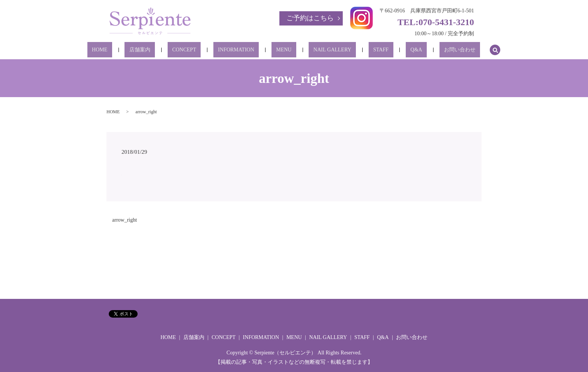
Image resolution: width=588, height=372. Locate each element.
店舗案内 (168, 50)
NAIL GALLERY (323, 50)
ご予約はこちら (310, 18)
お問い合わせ (423, 50)
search (453, 50)
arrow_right (124, 220)
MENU (284, 50)
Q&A (388, 50)
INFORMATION (245, 50)
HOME (137, 50)
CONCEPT (203, 50)
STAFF (362, 50)
